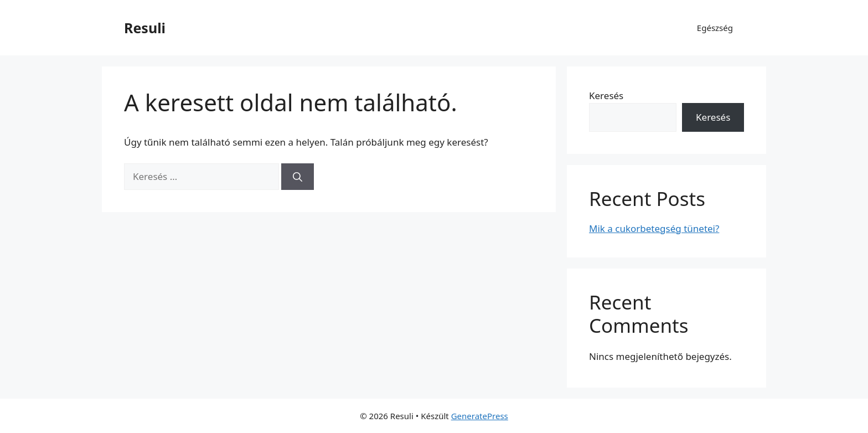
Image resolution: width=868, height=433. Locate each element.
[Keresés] (298, 177)
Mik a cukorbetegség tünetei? (654, 228)
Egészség (715, 28)
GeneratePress (480, 416)
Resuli (145, 28)
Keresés (606, 96)
